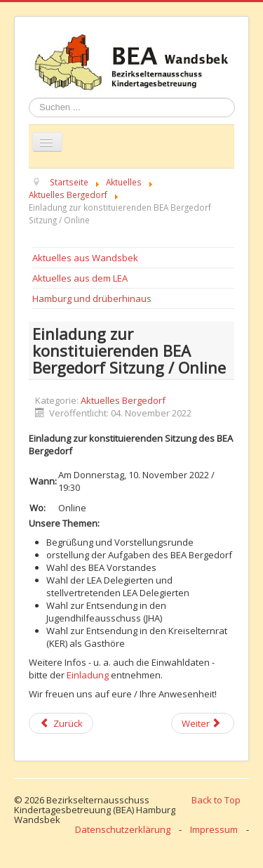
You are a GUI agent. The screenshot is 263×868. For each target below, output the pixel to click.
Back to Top (216, 800)
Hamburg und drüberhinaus (92, 298)
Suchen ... (29, 98)
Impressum (214, 829)
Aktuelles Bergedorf (123, 400)
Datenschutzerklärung (123, 829)
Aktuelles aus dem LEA (80, 278)
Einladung (87, 675)
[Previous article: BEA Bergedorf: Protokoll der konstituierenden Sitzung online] (61, 723)
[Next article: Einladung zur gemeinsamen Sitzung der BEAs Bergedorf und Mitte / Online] (203, 723)
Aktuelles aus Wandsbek (85, 258)
